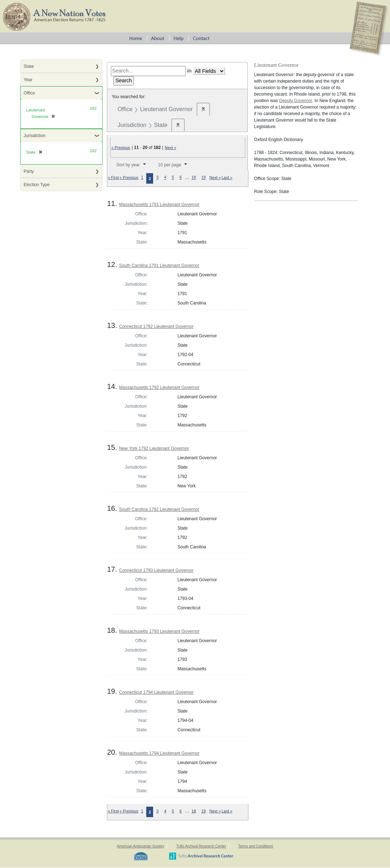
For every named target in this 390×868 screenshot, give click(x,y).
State (29, 66)
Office (29, 93)
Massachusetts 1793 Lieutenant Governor (159, 631)
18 (194, 177)
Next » (170, 148)
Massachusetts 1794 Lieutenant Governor (159, 753)
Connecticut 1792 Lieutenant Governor (156, 326)
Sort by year (128, 165)
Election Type (37, 185)
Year (28, 80)
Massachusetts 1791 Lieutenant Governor (159, 205)
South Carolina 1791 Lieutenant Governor (159, 266)
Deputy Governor (296, 101)
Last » (227, 177)
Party (29, 171)
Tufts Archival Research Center (201, 846)
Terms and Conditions (255, 846)
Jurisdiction (35, 136)
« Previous (121, 148)
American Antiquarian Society (141, 846)
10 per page (170, 165)
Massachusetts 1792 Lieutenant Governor (159, 387)
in (189, 71)
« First (113, 177)
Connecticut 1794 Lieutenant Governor (156, 692)
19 (204, 177)
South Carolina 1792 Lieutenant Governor (159, 509)
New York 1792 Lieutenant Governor (154, 448)
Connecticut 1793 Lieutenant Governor (156, 570)
